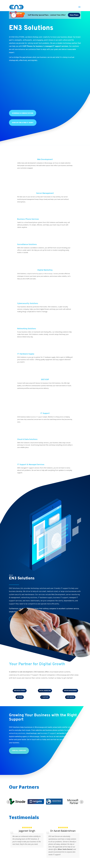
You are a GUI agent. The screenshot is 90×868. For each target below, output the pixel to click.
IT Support (45, 413)
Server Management (45, 193)
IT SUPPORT (45, 697)
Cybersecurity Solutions (28, 304)
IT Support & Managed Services (31, 465)
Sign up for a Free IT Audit (23, 123)
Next (82, 802)
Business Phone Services (28, 219)
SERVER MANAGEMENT (70, 691)
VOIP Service (70, 697)
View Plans (74, 15)
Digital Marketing (45, 270)
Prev (8, 802)
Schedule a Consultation (23, 113)
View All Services (19, 751)
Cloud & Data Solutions (27, 439)
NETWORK (20, 697)
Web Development (45, 160)
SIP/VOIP (45, 380)
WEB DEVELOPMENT (20, 691)
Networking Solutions (27, 329)
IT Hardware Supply (26, 354)
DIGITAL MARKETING (45, 691)
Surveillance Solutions (27, 245)
